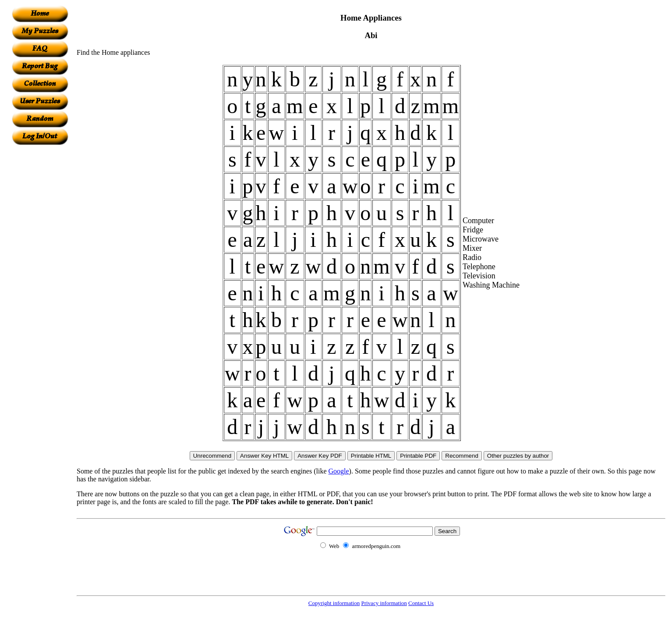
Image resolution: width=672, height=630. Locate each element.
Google (339, 471)
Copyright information (334, 603)
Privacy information (384, 603)
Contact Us (421, 603)
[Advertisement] (40, 277)
